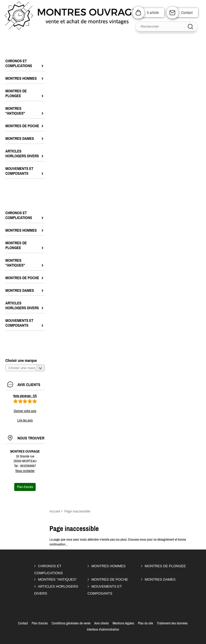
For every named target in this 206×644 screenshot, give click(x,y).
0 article (153, 12)
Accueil (55, 511)
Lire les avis (25, 420)
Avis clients (101, 623)
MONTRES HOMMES (108, 566)
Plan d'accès (40, 623)
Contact (187, 12)
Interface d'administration (103, 629)
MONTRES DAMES (160, 579)
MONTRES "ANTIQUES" (57, 579)
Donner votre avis (25, 411)
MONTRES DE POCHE (110, 579)
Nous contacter (25, 471)
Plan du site (145, 623)
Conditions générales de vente (71, 623)
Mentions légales (124, 623)
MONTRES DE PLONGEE (165, 566)
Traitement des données (172, 623)
